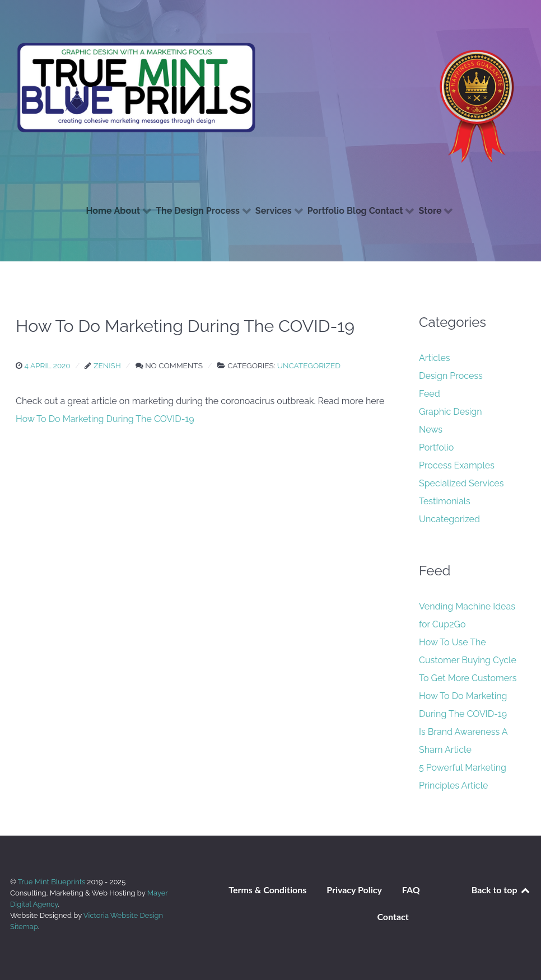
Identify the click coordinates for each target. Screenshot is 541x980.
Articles (435, 358)
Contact (393, 916)
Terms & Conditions (267, 890)
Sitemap (24, 927)
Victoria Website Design (123, 915)
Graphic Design (451, 412)
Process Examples (457, 465)
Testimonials (445, 501)
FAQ (411, 890)
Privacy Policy (354, 890)
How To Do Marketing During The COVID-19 (105, 419)
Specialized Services (461, 483)
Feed (430, 394)
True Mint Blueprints (53, 882)
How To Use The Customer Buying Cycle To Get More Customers (468, 660)
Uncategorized (449, 519)
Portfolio (436, 447)
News (431, 430)
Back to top (501, 890)
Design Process (451, 376)
